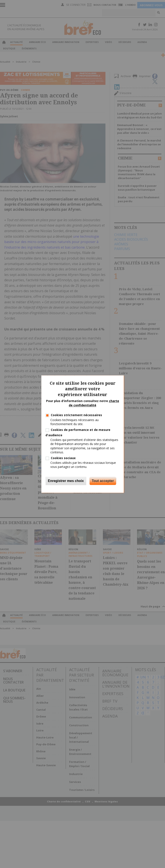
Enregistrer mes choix (66, 481)
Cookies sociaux (63, 458)
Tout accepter (103, 481)
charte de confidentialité (94, 403)
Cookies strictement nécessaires (76, 415)
